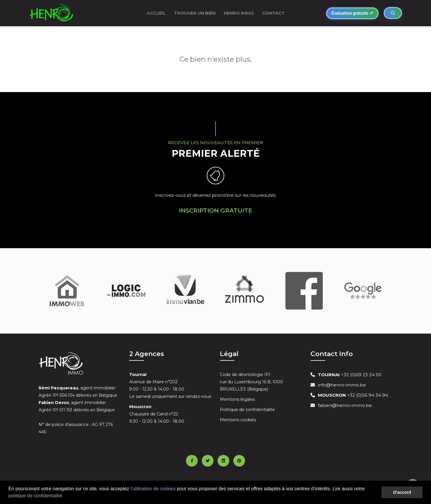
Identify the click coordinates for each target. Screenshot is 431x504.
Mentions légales (237, 399)
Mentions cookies (238, 420)
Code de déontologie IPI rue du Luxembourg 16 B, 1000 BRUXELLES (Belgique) (251, 382)
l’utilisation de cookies (153, 489)
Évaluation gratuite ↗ (352, 13)
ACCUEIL (156, 13)
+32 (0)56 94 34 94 (353, 395)
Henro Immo (239, 13)
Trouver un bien (195, 13)
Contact (274, 13)
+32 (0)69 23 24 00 (350, 375)
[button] (64, 496)
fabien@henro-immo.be (345, 405)
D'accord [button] (402, 492)
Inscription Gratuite (216, 210)
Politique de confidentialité (247, 410)
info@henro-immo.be (342, 385)
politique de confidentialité (35, 496)
